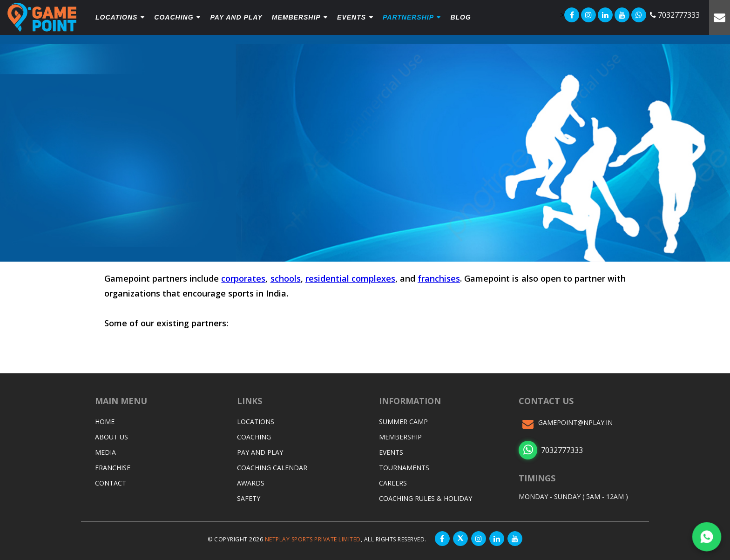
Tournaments (404, 468)
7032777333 (551, 450)
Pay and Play (260, 452)
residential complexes (350, 278)
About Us (112, 437)
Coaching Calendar (272, 468)
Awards (251, 483)
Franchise (113, 468)
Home (105, 422)
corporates (243, 278)
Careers (393, 483)
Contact (111, 483)
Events (355, 17)
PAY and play (236, 17)
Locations (120, 17)
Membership (300, 17)
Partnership (412, 17)
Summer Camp (403, 422)
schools (286, 278)
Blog (460, 17)
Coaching (177, 17)
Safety (249, 498)
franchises (439, 278)
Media (105, 452)
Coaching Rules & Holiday (426, 498)
